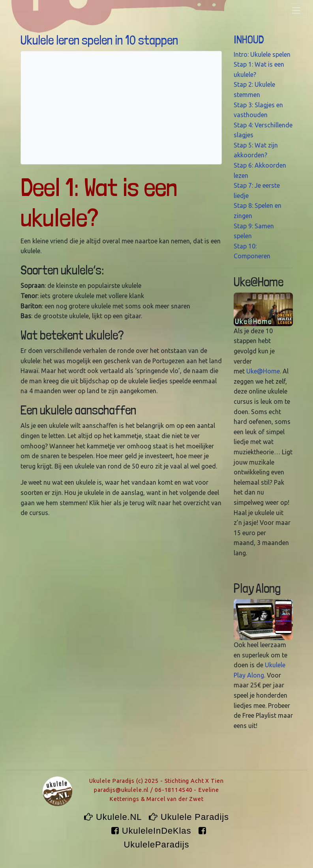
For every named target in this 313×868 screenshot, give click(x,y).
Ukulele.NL (114, 817)
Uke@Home (263, 371)
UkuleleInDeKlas (153, 831)
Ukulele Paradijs (189, 817)
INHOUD (249, 39)
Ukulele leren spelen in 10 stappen (99, 40)
